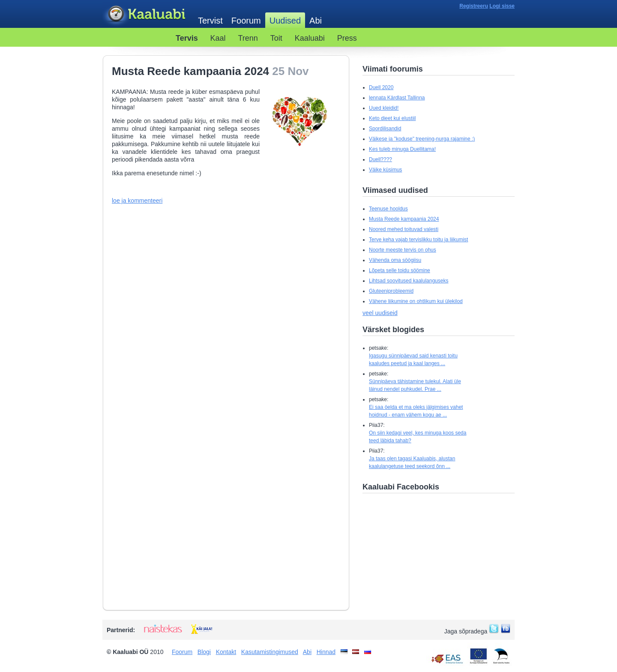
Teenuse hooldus (388, 209)
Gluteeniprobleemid (391, 291)
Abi (316, 21)
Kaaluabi (146, 14)
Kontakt (226, 652)
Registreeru (474, 6)
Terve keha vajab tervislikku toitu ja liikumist (418, 240)
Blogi (204, 652)
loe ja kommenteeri (137, 201)
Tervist (210, 21)
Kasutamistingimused (270, 652)
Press (347, 38)
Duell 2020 (381, 87)
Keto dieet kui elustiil (392, 118)
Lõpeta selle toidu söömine (400, 270)
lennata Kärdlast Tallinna (397, 98)
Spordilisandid (385, 129)
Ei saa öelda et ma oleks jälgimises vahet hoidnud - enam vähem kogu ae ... (416, 411)
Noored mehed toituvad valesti (404, 229)
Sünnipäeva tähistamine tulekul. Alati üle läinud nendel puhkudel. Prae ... (415, 385)
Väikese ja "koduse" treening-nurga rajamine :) (422, 139)
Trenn (248, 38)
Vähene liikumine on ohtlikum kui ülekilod (416, 301)
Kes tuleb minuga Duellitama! (402, 149)
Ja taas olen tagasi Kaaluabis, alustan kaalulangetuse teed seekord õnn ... (412, 462)
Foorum (246, 21)
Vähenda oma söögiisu (395, 260)
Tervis (187, 38)
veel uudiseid (380, 313)
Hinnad (326, 652)
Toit (276, 38)
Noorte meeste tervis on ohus (403, 250)
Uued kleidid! (384, 108)
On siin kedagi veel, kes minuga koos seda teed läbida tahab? (418, 437)
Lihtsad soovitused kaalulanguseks (409, 281)
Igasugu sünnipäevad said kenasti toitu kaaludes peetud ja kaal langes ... (413, 360)
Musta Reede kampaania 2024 (404, 219)
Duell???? (380, 159)
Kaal (218, 38)
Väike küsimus (385, 170)
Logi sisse (502, 6)
